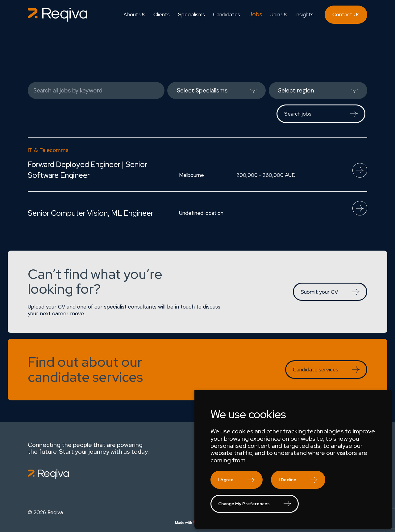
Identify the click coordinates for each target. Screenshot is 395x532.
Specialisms (191, 15)
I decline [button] (287, 480)
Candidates (227, 15)
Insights (304, 15)
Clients (162, 15)
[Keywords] (96, 90)
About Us (134, 15)
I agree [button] (226, 480)
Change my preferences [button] (244, 504)
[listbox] (216, 90)
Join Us (279, 15)
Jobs (255, 14)
